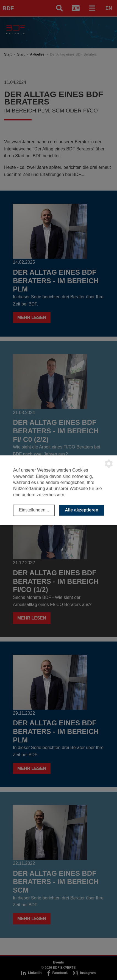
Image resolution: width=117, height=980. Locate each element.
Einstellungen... (34, 510)
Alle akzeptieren (82, 510)
